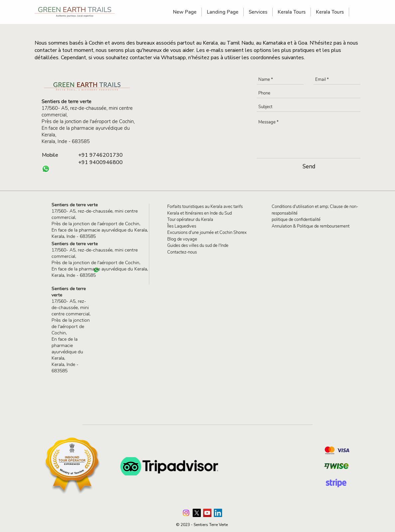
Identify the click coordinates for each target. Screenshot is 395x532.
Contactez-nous (182, 252)
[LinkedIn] (218, 513)
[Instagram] (186, 513)
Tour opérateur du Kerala (190, 220)
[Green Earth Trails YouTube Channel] (207, 513)
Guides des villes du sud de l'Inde (198, 246)
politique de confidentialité (296, 220)
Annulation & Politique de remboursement (311, 226)
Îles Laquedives (182, 226)
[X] (197, 513)
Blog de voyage (182, 239)
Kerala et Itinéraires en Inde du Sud (199, 213)
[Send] (309, 167)
